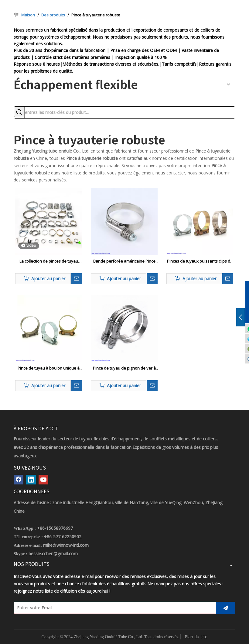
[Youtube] (43, 480)
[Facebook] (19, 480)
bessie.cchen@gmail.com (53, 554)
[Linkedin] (31, 480)
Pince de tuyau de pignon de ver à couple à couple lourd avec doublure (124, 368)
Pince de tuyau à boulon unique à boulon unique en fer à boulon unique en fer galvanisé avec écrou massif (49, 368)
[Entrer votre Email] (113, 608)
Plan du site (196, 637)
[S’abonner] (226, 608)
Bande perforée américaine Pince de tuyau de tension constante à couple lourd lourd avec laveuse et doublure (124, 261)
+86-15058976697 (55, 528)
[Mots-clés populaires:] (19, 112)
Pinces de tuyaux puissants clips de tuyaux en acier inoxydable (200, 261)
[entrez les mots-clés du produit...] (130, 112)
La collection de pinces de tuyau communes (49, 261)
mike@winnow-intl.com (66, 545)
